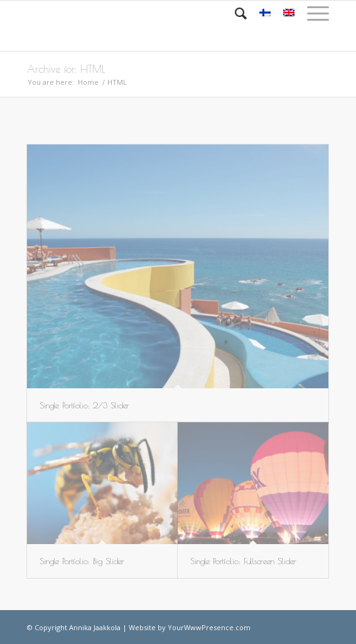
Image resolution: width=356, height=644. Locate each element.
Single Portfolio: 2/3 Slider (84, 405)
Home (88, 82)
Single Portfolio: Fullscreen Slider (243, 561)
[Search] (235, 13)
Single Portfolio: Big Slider (82, 561)
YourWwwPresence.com (209, 627)
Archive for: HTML (66, 69)
